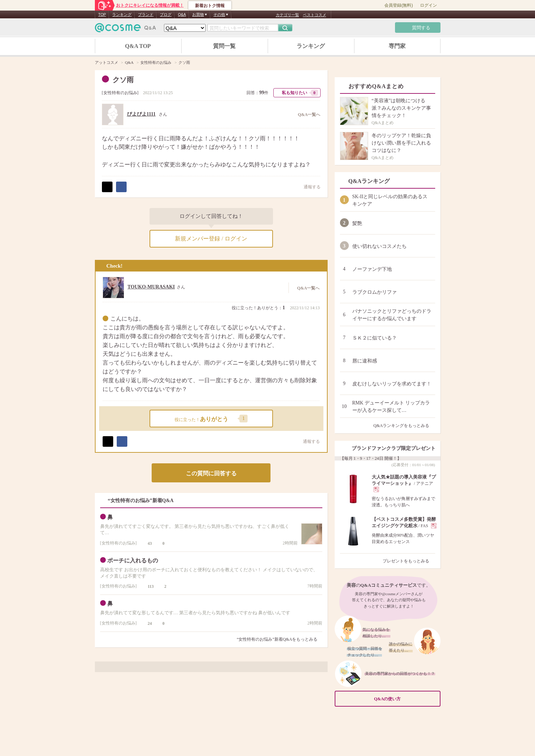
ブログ (166, 14)
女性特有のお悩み (120, 93)
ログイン (428, 5)
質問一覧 (224, 46)
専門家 (397, 46)
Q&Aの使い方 (405, 699)
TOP (102, 14)
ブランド (146, 14)
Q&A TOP (138, 46)
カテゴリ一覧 (287, 15)
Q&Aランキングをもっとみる (404, 426)
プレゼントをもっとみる (409, 561)
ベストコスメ (315, 15)
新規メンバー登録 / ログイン (211, 239)
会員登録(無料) (399, 5)
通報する (309, 187)
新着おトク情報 (210, 6)
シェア (121, 187)
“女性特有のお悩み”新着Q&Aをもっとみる (277, 639)
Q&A (182, 14)
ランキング (122, 14)
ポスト (107, 187)
